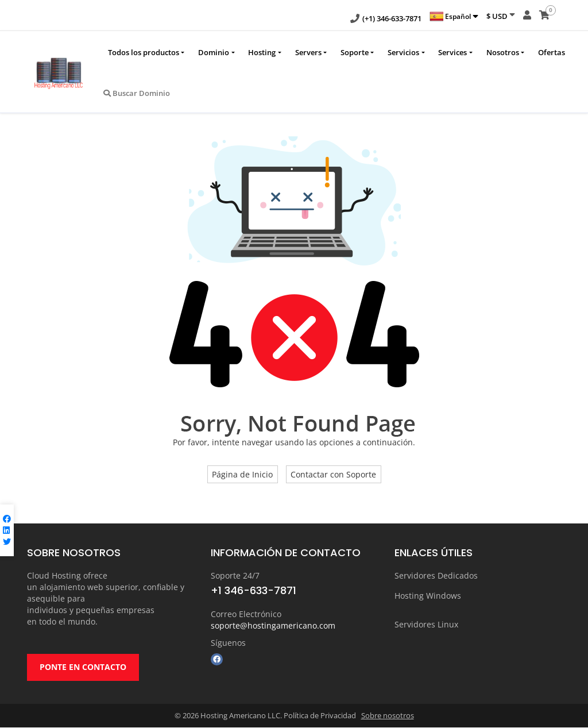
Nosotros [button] (503, 52)
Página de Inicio (242, 474)
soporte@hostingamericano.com (273, 625)
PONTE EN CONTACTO (83, 668)
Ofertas (552, 52)
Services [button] (452, 52)
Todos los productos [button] (144, 52)
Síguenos (228, 643)
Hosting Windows (428, 596)
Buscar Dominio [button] (137, 93)
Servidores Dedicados (436, 575)
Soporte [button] (355, 52)
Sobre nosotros (388, 716)
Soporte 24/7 (235, 575)
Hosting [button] (262, 52)
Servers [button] (308, 52)
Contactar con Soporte (333, 474)
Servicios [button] (403, 52)
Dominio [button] (214, 52)
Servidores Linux (426, 624)
